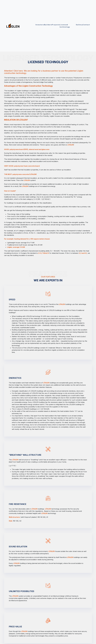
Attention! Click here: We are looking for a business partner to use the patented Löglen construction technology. (44, 72)
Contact (86, 25)
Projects (56, 25)
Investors (40, 25)
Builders (48, 25)
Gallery (79, 25)
